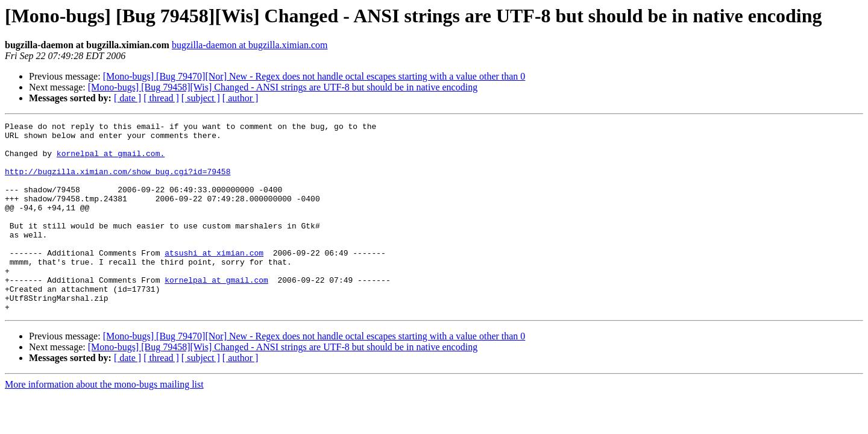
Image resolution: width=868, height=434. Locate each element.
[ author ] (241, 98)
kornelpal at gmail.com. (111, 160)
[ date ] (127, 98)
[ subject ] (201, 98)
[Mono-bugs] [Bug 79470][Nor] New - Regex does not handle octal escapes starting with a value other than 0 (314, 76)
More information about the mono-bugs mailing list (104, 422)
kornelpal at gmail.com (216, 312)
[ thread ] (161, 98)
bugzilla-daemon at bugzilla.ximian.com (250, 45)
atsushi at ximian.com (214, 280)
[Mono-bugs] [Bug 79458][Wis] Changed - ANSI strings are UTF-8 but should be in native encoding (283, 87)
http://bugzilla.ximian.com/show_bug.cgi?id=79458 (118, 182)
